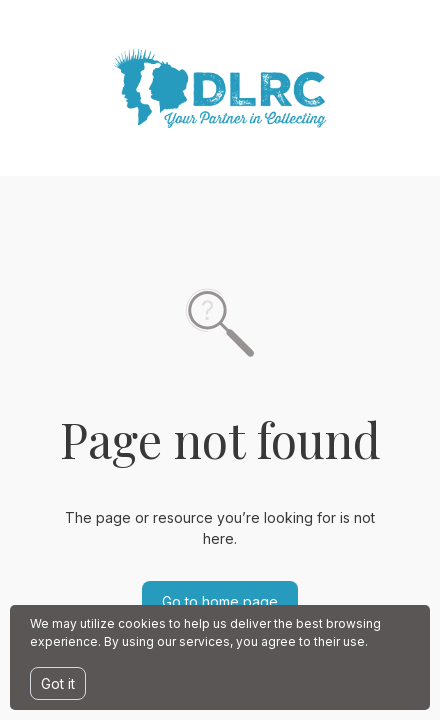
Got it (58, 683)
